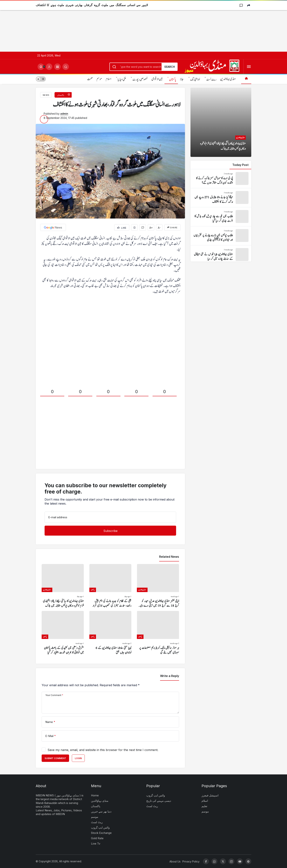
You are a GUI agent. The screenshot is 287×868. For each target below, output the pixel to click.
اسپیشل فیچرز (210, 795)
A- (159, 228)
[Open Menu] (249, 67)
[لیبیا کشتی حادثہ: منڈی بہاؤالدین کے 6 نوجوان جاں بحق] (110, 633)
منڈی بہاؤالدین (228, 79)
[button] (57, 67)
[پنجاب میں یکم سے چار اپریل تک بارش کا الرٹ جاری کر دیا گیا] (221, 217)
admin (64, 114)
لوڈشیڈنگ (195, 79)
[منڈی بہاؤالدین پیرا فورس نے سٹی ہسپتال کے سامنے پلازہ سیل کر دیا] (221, 255)
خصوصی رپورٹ (140, 79)
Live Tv (96, 844)
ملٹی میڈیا (122, 79)
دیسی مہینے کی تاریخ (159, 801)
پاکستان (173, 79)
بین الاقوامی (157, 79)
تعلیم (204, 806)
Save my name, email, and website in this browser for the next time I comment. (103, 750)
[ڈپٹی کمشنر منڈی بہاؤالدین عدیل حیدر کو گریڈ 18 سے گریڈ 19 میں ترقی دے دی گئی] (158, 586)
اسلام (108, 79)
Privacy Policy (191, 861)
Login (78, 758)
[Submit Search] (66, 67)
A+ (151, 228)
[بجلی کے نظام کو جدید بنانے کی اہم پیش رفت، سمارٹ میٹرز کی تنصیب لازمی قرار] (110, 586)
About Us (175, 861)
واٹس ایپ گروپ (100, 827)
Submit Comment (55, 758)
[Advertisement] (111, 26)
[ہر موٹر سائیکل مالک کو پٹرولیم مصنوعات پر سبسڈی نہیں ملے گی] (158, 633)
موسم (99, 79)
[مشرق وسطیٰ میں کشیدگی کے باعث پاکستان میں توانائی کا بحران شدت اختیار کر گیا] (63, 633)
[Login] (49, 67)
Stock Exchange (101, 833)
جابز (182, 79)
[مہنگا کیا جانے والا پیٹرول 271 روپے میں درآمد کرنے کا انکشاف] (221, 198)
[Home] (246, 79)
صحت (90, 79)
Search (170, 67)
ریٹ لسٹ (211, 79)
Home (95, 795)
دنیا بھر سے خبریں (101, 811)
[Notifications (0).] (41, 67)
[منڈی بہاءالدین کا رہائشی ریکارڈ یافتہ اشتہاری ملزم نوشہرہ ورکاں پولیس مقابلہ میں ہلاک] (63, 586)
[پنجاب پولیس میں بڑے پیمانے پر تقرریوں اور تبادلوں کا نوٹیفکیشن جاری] (221, 236)
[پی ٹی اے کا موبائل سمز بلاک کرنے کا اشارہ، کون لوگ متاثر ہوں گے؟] (221, 179)
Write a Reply (170, 676)
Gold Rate (97, 838)
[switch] (41, 79)
